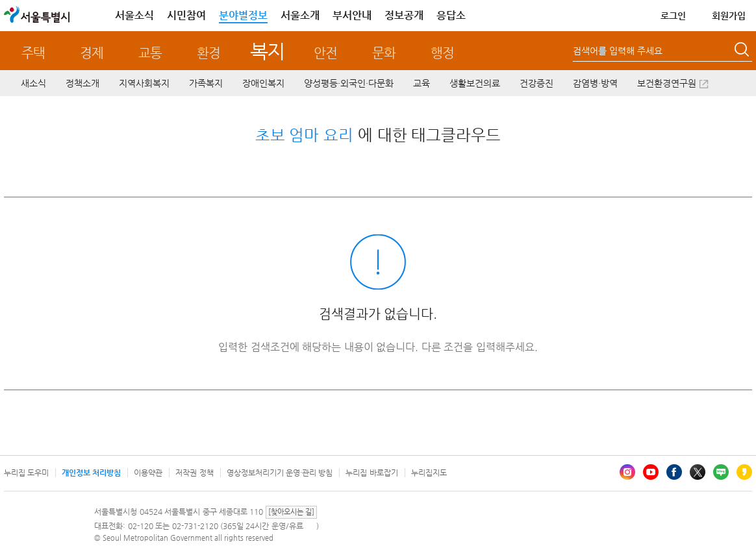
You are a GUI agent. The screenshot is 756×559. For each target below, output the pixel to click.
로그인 (673, 16)
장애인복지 (263, 83)
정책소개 (82, 83)
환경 (208, 53)
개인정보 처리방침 (91, 473)
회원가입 (729, 16)
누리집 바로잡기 (372, 473)
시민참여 (186, 15)
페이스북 (674, 472)
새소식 (33, 83)
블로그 (721, 472)
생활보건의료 (475, 83)
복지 (267, 51)
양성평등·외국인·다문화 (349, 83)
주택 (33, 53)
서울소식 (134, 15)
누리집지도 (429, 473)
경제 (92, 53)
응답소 (451, 15)
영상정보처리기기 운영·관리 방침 (280, 473)
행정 (442, 53)
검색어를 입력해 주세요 (618, 51)
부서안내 (352, 15)
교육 (422, 83)
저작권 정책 (194, 473)
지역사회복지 (144, 83)
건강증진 (536, 83)
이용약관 (148, 473)
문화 (384, 53)
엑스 (698, 472)
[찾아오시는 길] (291, 512)
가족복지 (206, 83)
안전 (325, 53)
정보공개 (404, 15)
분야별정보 (243, 15)
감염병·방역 (595, 83)
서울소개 (300, 15)
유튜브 (651, 472)
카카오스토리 (744, 472)
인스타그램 (627, 472)
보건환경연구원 (667, 83)
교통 (150, 53)
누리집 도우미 (26, 473)
